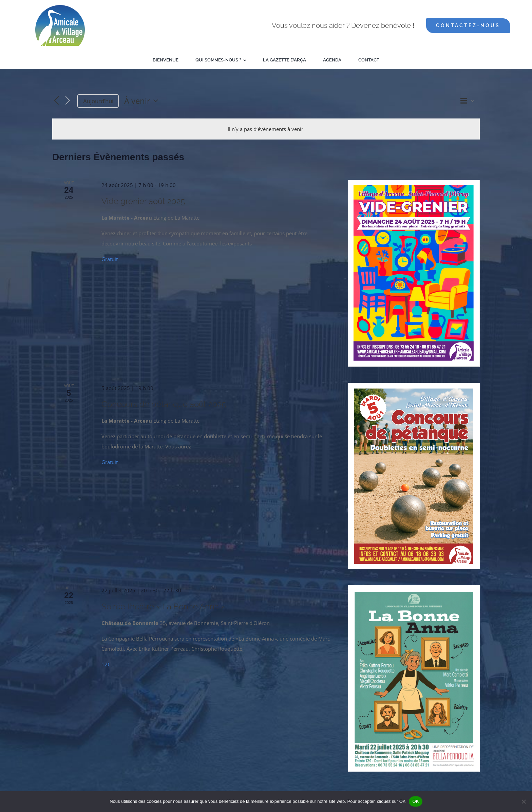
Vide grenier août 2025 (143, 201)
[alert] (266, 129)
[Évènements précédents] (56, 101)
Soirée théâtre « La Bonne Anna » (163, 606)
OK (415, 801)
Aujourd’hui (98, 101)
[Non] (524, 801)
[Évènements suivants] (68, 101)
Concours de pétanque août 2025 (164, 404)
